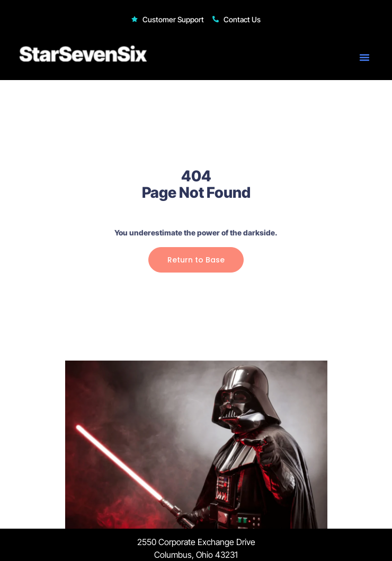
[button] (364, 57)
